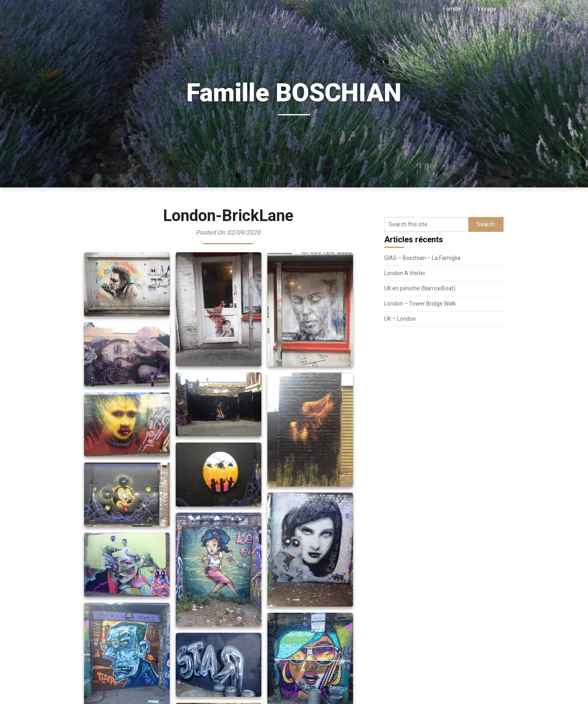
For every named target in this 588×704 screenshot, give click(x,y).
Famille (452, 9)
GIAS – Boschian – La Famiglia (422, 258)
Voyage (487, 9)
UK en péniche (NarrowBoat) (420, 288)
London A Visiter (405, 273)
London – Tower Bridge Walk (420, 304)
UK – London (400, 319)
